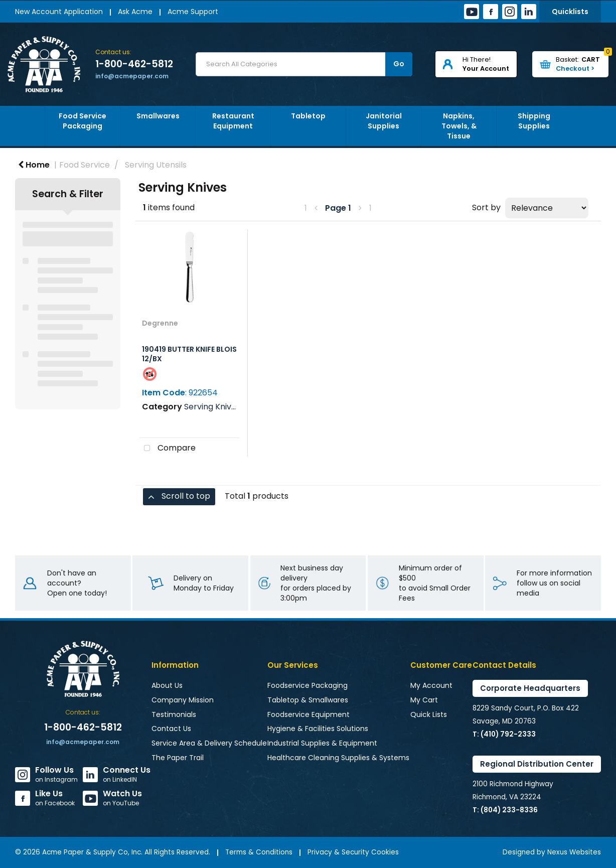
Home (34, 165)
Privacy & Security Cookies (353, 852)
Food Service (85, 165)
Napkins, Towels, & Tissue (459, 126)
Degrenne (160, 323)
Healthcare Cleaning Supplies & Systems (338, 758)
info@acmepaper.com (132, 76)
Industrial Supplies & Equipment (322, 743)
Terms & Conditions (259, 852)
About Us (167, 685)
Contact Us (171, 729)
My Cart (424, 700)
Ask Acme (135, 12)
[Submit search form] (399, 64)
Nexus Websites (574, 852)
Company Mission (183, 700)
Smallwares (158, 116)
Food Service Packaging (83, 121)
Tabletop (308, 116)
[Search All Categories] (304, 64)
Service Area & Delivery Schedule (209, 743)
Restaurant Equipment (233, 121)
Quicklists (570, 12)
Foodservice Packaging (307, 685)
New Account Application (59, 12)
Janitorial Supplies (384, 121)
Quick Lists (429, 714)
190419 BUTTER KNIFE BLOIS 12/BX (189, 354)
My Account (431, 685)
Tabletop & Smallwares (308, 700)
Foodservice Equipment (309, 714)
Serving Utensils (156, 165)
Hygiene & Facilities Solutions (318, 729)
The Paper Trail (178, 758)
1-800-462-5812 (134, 64)
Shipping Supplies (534, 121)
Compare (168, 449)
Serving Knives (212, 407)
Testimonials (174, 714)
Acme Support (193, 12)
